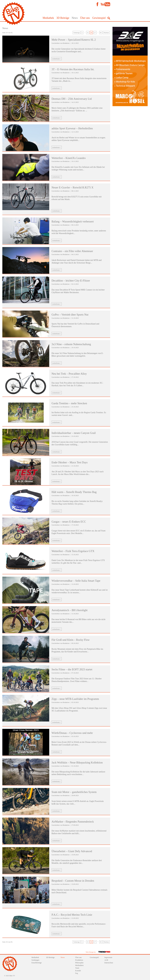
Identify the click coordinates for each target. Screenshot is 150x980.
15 (88, 33)
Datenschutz (109, 963)
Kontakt (78, 971)
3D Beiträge (63, 18)
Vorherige (77, 33)
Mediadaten (79, 965)
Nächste (106, 33)
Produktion (79, 960)
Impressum (108, 957)
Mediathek (48, 18)
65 (101, 33)
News (75, 18)
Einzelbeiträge (37, 963)
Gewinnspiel (99, 18)
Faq (77, 973)
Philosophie (79, 963)
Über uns (85, 18)
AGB (106, 960)
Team (77, 968)
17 (95, 33)
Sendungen (35, 960)
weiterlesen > (57, 59)
